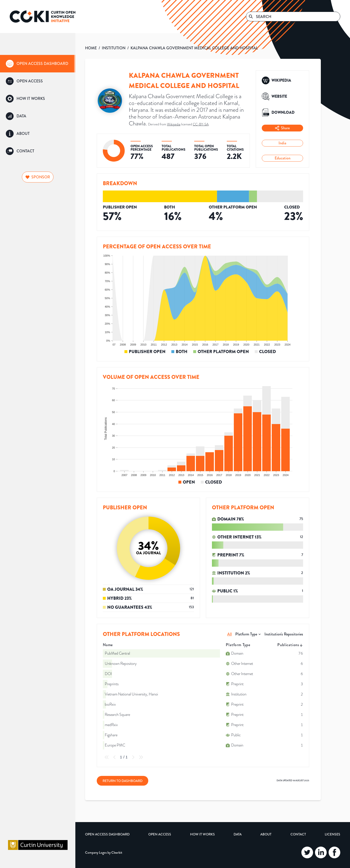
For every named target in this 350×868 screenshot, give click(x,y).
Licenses (332, 834)
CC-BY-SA (201, 124)
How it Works (202, 834)
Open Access (160, 834)
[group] (38, 64)
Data (238, 834)
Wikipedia (174, 124)
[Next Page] (133, 757)
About (266, 834)
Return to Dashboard (122, 781)
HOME (91, 48)
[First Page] (107, 757)
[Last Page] (141, 757)
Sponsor (38, 177)
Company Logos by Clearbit (104, 852)
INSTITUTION (114, 48)
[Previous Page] (114, 757)
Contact (298, 834)
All (230, 634)
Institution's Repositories (284, 634)
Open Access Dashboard (107, 834)
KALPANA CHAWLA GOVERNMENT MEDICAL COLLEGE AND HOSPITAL (194, 48)
